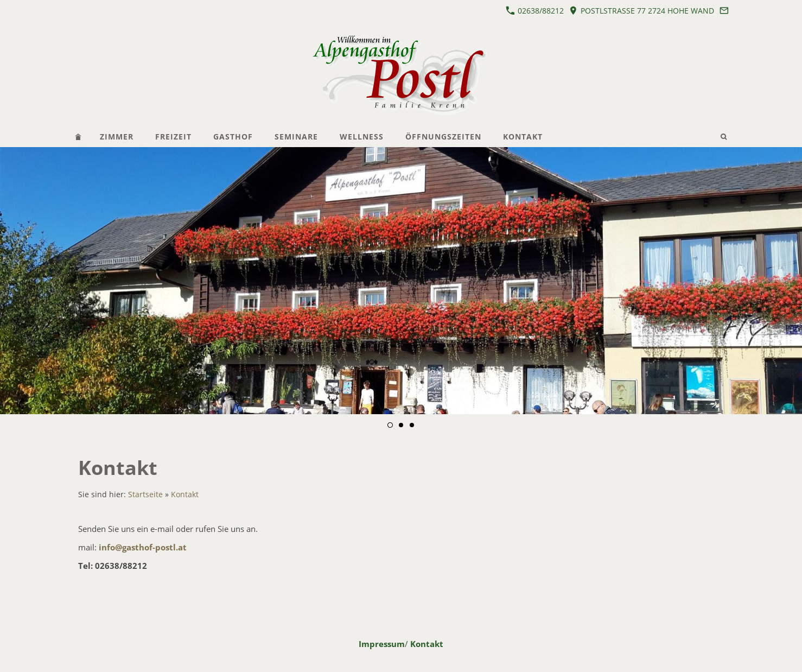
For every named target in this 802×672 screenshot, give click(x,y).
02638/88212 (535, 11)
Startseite (145, 495)
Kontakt (185, 495)
